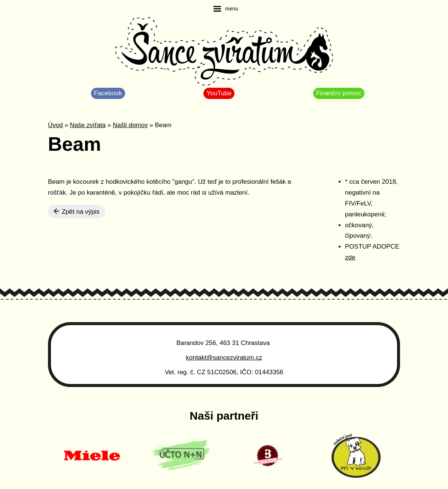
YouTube (219, 93)
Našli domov (130, 125)
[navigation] (226, 9)
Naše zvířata (88, 125)
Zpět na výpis (77, 211)
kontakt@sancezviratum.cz (224, 358)
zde (350, 257)
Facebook (108, 93)
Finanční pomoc (339, 93)
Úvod (55, 125)
